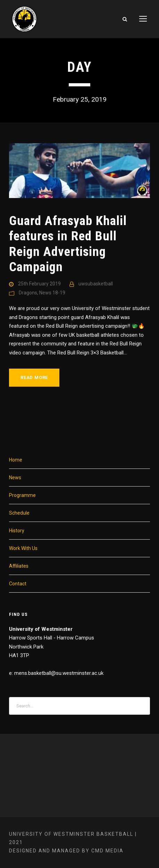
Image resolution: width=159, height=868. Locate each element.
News (15, 478)
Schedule (19, 513)
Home (16, 460)
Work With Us (23, 548)
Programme (22, 495)
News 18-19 (52, 293)
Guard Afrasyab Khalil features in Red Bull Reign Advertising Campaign (68, 244)
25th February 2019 (39, 284)
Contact (18, 584)
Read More (34, 377)
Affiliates (19, 566)
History (17, 531)
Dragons (28, 293)
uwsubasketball (96, 284)
